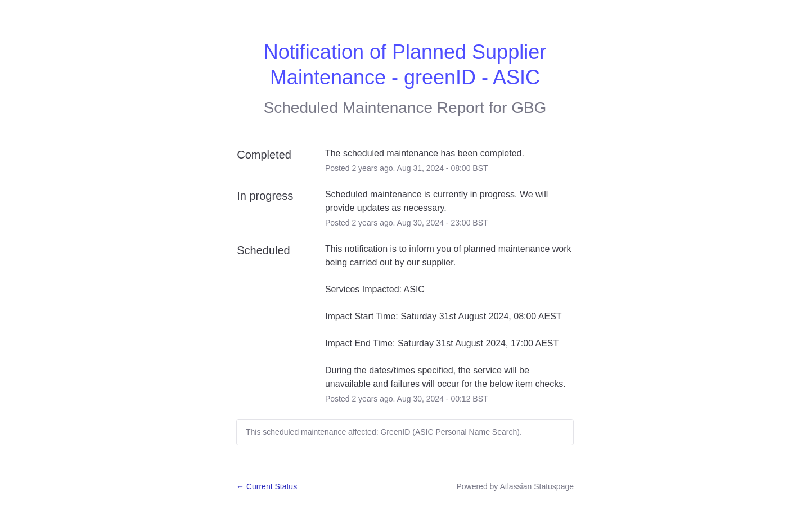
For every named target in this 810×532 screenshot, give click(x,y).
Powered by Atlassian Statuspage (515, 486)
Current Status (267, 486)
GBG (529, 108)
